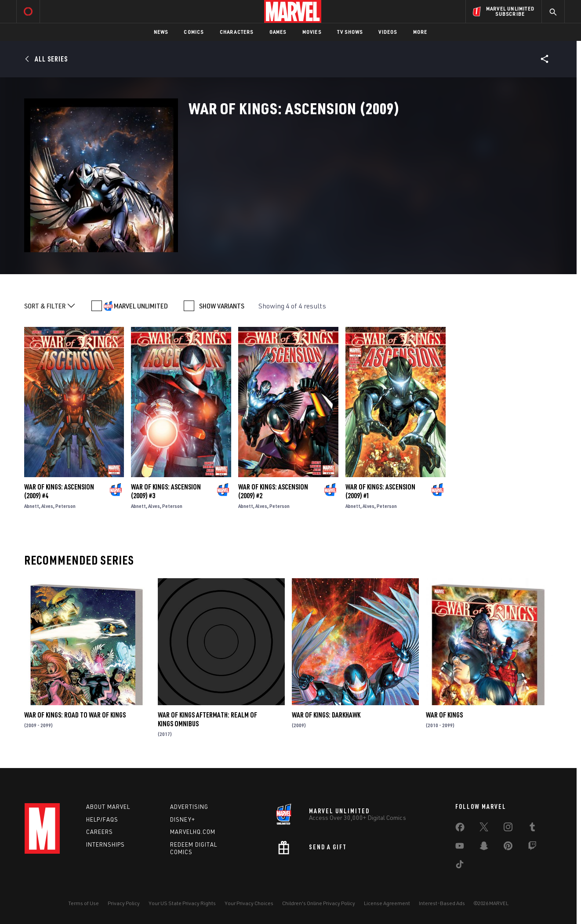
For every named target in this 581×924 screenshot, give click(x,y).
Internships (105, 844)
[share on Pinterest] (508, 848)
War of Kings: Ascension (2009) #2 (273, 491)
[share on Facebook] (460, 829)
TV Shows (350, 32)
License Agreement (387, 903)
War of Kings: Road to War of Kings (75, 715)
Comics (194, 32)
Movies (312, 32)
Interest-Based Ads (442, 903)
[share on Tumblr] (532, 829)
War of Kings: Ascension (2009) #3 (166, 491)
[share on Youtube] (460, 848)
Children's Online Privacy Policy (319, 903)
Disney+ (183, 819)
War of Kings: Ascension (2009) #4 (59, 491)
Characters (237, 32)
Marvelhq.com (193, 832)
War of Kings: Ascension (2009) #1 (380, 491)
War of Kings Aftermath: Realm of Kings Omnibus (207, 719)
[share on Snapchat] (484, 848)
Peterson (65, 506)
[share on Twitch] (532, 848)
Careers (100, 832)
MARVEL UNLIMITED (141, 306)
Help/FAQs (102, 819)
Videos (388, 32)
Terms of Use (84, 903)
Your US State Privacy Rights (182, 903)
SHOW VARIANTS (222, 306)
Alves (47, 506)
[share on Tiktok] (460, 866)
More (420, 32)
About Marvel (108, 807)
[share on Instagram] (508, 829)
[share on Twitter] (484, 829)
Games (278, 32)
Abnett (32, 506)
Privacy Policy (124, 903)
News (161, 32)
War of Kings (444, 715)
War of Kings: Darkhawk (326, 715)
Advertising (189, 807)
